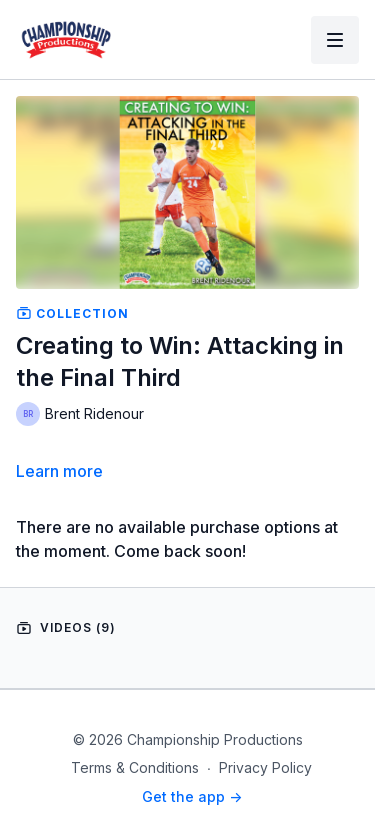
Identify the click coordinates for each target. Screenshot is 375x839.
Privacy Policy (265, 767)
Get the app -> (192, 796)
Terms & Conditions (135, 767)
